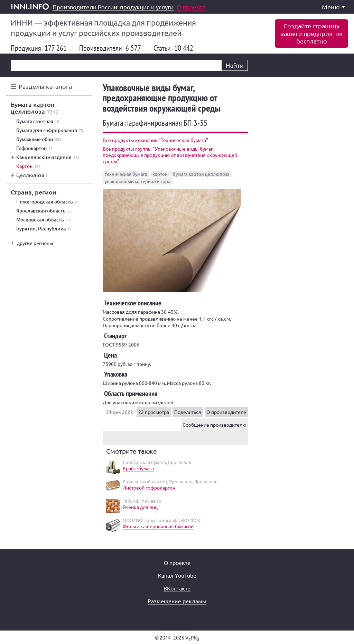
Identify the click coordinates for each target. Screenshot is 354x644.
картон (160, 174)
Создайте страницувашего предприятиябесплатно (311, 33)
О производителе (226, 412)
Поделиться (188, 412)
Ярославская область (44, 211)
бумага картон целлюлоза (201, 174)
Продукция (39, 48)
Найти (235, 65)
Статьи (173, 48)
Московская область (43, 220)
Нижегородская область (48, 202)
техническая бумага (126, 174)
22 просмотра (154, 412)
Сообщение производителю (214, 425)
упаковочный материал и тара (138, 181)
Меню (334, 7)
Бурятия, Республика (44, 229)
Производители (110, 48)
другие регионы (35, 243)
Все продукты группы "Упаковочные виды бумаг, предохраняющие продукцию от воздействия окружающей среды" (170, 155)
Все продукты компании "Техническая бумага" (155, 140)
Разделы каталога (45, 86)
